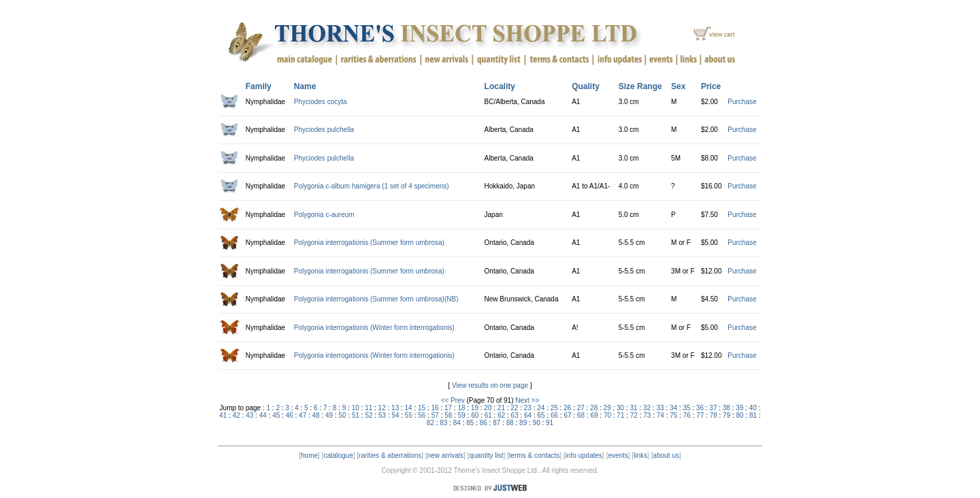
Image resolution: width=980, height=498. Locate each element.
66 (554, 415)
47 (303, 415)
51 (356, 415)
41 (223, 415)
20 (488, 408)
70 (607, 415)
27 (581, 408)
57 (435, 415)
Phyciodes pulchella (324, 130)
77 (700, 415)
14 (409, 408)
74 (660, 415)
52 (369, 415)
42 (236, 415)
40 (753, 408)
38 (726, 408)
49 (329, 415)
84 (457, 423)
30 (620, 408)
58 (448, 415)
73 (647, 415)
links (640, 455)
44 (263, 415)
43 (249, 415)
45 (276, 415)
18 (461, 408)
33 (660, 408)
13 (395, 408)
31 (634, 408)
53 (382, 415)
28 (594, 408)
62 (501, 415)
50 (343, 415)
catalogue (338, 455)
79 (726, 415)
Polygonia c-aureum (324, 215)
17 (448, 408)
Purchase (742, 102)
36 (700, 408)
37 (713, 408)
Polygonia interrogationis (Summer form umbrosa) (369, 243)
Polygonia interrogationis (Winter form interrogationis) (374, 328)
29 (607, 408)
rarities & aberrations (390, 455)
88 (510, 423)
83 (443, 423)
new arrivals (445, 455)
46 (290, 415)
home (309, 455)
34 (673, 408)
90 (537, 423)
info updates (584, 455)
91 (550, 423)
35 (686, 408)
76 (687, 415)
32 (647, 408)
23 (528, 408)
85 (470, 423)
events (618, 455)
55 (409, 415)
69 (594, 415)
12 (382, 408)
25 (554, 408)
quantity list (486, 455)
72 (634, 415)
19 (475, 408)
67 (567, 415)
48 (316, 415)
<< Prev (453, 400)
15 (422, 408)
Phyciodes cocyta (321, 102)
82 (430, 423)
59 (462, 415)
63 (515, 415)
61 (488, 415)
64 (528, 415)
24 (541, 408)
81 (753, 415)
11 (369, 408)
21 (501, 408)
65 (541, 415)
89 (523, 423)
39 (739, 408)
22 (514, 408)
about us (666, 455)
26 (567, 408)
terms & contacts (534, 455)
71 (620, 415)
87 (496, 423)
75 (673, 415)
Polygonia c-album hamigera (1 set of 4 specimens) (372, 186)
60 (475, 415)
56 (422, 415)
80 (740, 415)
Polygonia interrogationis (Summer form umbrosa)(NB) (376, 299)
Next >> (527, 400)
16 (435, 408)
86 (484, 423)
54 (395, 415)
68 (581, 415)
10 (356, 408)
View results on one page (490, 385)
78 (714, 415)
